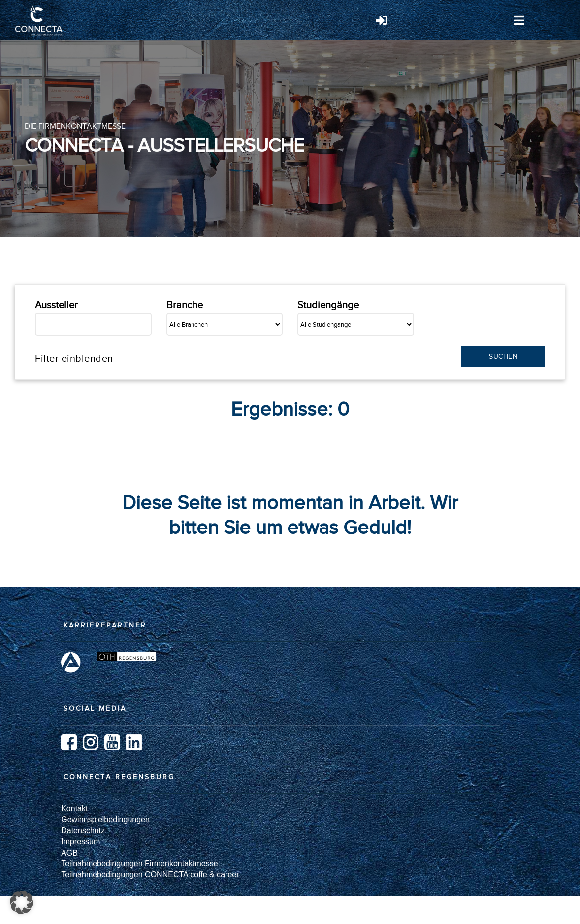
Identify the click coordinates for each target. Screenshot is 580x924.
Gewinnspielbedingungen (105, 819)
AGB (69, 853)
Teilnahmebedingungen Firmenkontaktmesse (139, 864)
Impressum (81, 841)
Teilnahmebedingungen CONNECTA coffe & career (150, 874)
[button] (22, 902)
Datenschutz (83, 831)
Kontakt (74, 808)
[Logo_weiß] (39, 9)
